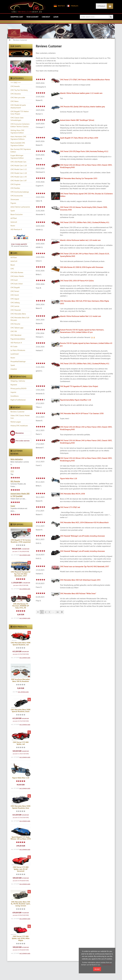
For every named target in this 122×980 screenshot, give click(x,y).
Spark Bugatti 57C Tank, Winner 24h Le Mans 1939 (21, 838)
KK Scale (14, 346)
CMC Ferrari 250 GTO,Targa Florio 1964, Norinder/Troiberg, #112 (84, 151)
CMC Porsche (15, 324)
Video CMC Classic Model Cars (20, 417)
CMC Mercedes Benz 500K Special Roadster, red (21, 644)
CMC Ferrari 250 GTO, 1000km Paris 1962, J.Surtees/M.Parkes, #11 (85, 222)
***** (12, 472)
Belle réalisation (17, 459)
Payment (14, 385)
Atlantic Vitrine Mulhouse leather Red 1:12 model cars (80, 316)
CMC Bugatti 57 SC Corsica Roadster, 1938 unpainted (21, 541)
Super (13, 506)
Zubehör (14, 369)
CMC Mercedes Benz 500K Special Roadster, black (21, 711)
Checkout (46, 17)
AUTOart (14, 257)
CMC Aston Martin (17, 276)
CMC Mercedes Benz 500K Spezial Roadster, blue (21, 807)
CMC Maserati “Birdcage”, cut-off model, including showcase (82, 536)
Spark (13, 365)
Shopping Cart (17, 17)
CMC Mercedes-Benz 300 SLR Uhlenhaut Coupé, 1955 (80, 580)
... (53, 612)
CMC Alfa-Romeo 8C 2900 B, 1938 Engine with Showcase (82, 267)
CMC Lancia (15, 306)
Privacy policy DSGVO (18, 388)
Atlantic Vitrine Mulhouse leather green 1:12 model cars (81, 93)
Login (56, 17)
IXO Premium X (16, 343)
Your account (32, 17)
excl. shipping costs (25, 555)
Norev (13, 358)
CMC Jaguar (15, 299)
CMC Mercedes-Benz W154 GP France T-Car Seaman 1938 (82, 413)
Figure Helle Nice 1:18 (21, 778)
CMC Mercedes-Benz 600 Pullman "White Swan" (78, 593)
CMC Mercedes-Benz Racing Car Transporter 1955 (79, 178)
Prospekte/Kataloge (18, 361)
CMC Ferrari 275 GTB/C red (70, 507)
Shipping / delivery (18, 381)
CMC (12, 269)
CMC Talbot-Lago (17, 328)
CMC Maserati (16, 310)
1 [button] (42, 612)
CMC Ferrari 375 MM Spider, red (21, 743)
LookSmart (15, 354)
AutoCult (14, 261)
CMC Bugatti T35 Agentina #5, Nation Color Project (79, 386)
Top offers (17, 524)
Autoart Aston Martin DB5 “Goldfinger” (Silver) (77, 120)
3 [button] (49, 612)
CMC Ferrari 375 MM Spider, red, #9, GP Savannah (21, 869)
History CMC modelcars (19, 426)
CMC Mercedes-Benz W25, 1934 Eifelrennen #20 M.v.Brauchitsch (84, 522)
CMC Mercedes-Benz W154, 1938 (72, 494)
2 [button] (46, 612)
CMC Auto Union (17, 284)
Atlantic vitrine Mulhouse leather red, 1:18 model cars (80, 240)
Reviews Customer (17, 412)
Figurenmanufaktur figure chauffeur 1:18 (75, 400)
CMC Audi (14, 280)
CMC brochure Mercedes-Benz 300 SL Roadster (21, 680)
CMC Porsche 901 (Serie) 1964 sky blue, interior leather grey (82, 107)
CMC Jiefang (15, 303)
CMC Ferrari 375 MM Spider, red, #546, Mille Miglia (21, 938)
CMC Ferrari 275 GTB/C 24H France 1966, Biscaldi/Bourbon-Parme (85, 80)
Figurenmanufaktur (18, 339)
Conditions (15, 396)
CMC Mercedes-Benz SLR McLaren (20, 319)
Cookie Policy (107, 965)
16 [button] (58, 612)
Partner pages (16, 422)
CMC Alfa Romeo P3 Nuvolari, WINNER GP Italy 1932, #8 (21, 606)
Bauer (13, 265)
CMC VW (14, 331)
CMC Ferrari (15, 291)
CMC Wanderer (16, 335)
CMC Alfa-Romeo (17, 272)
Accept (97, 969)
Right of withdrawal (18, 400)
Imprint (13, 392)
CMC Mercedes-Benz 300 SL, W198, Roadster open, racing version (21, 904)
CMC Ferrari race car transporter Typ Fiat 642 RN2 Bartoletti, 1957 (85, 566)
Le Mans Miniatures (18, 350)
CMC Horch (15, 295)
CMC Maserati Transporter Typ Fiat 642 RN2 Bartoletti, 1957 (21, 574)
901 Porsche (15, 481)
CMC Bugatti (15, 287)
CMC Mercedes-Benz (18, 314)
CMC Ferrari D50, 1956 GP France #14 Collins (77, 281)
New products (19, 627)
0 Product (101, 6)
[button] (62, 612)
